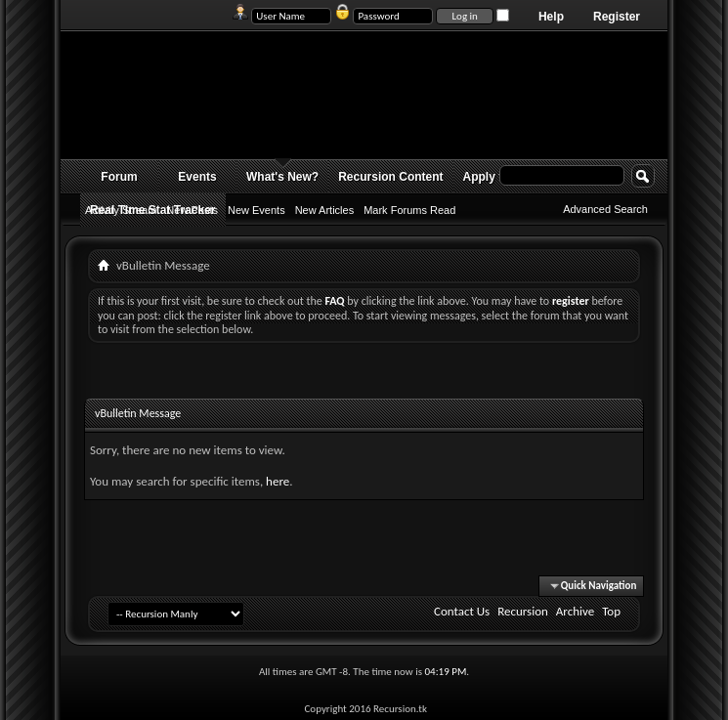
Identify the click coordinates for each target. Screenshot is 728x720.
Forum (119, 177)
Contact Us (462, 611)
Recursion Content (390, 177)
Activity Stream (121, 210)
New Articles (325, 210)
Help (551, 17)
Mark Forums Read (409, 210)
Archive (575, 611)
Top (611, 611)
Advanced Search (605, 209)
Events (197, 177)
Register (617, 17)
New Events (257, 210)
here (278, 481)
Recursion (523, 611)
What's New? (282, 177)
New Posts (192, 210)
